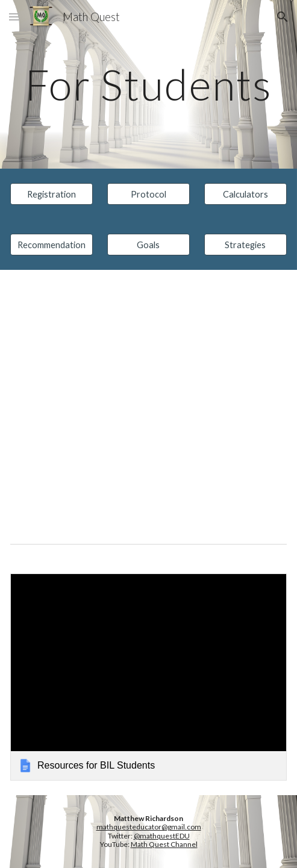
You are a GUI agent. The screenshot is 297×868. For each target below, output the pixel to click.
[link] (148, 677)
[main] (148, 85)
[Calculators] (245, 194)
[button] (14, 17)
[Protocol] (148, 194)
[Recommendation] (52, 245)
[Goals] (148, 245)
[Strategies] (245, 245)
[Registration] (52, 194)
